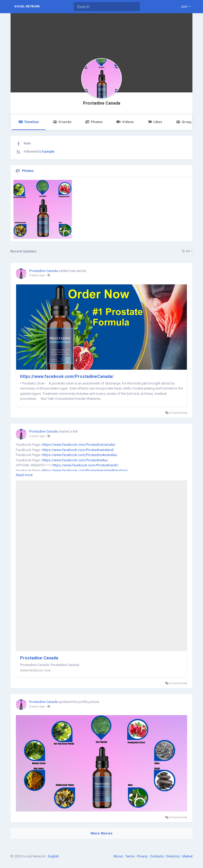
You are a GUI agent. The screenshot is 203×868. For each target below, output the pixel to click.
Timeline (29, 122)
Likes (155, 122)
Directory (173, 856)
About (119, 856)
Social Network (27, 6)
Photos (94, 122)
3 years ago (37, 275)
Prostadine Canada (102, 103)
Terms (130, 856)
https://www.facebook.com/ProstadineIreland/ (78, 450)
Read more (24, 475)
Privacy (143, 856)
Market (187, 856)
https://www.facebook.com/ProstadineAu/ (75, 460)
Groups (185, 122)
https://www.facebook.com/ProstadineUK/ (86, 465)
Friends (62, 122)
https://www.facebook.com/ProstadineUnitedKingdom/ (85, 470)
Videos (125, 122)
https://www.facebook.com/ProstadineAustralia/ (80, 455)
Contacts (157, 856)
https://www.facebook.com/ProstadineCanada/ (67, 376)
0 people (48, 152)
